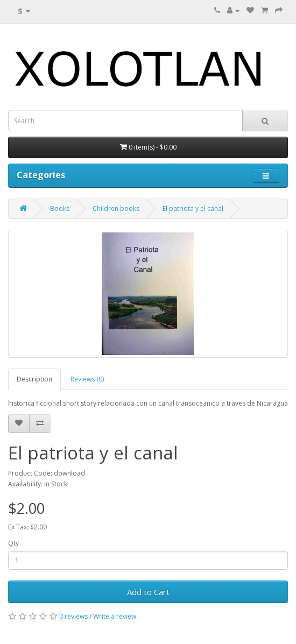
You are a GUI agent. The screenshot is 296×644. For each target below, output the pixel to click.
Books (60, 208)
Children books (116, 208)
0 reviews (73, 616)
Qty (13, 543)
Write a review (115, 616)
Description (34, 379)
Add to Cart (148, 592)
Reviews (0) (87, 379)
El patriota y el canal (193, 208)
